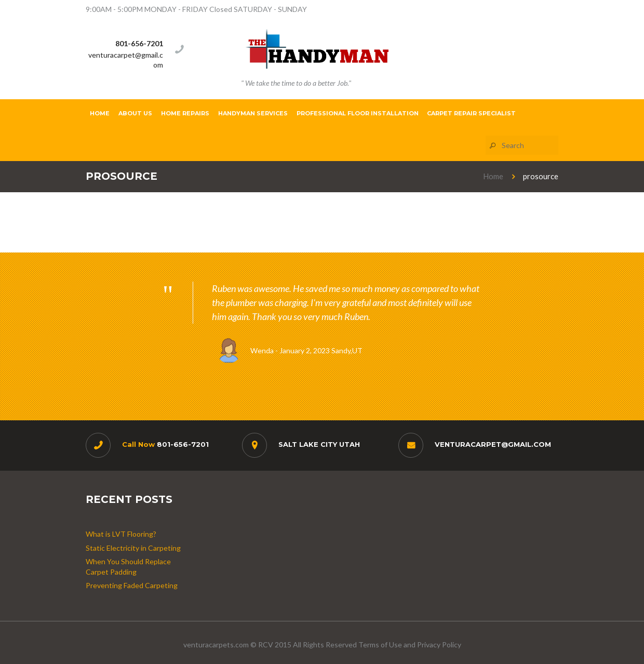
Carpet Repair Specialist (471, 113)
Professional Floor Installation (358, 113)
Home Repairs (185, 113)
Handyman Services (253, 113)
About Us (135, 113)
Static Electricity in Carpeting (133, 548)
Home (100, 113)
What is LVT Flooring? (121, 534)
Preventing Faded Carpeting (132, 585)
